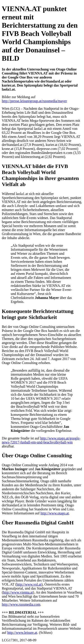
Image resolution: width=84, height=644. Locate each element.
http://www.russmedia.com (21, 604)
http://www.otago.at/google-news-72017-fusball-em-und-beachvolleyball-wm (41, 440)
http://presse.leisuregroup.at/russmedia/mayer (34, 101)
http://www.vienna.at (18, 592)
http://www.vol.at (29, 584)
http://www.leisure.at (22, 633)
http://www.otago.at (55, 513)
